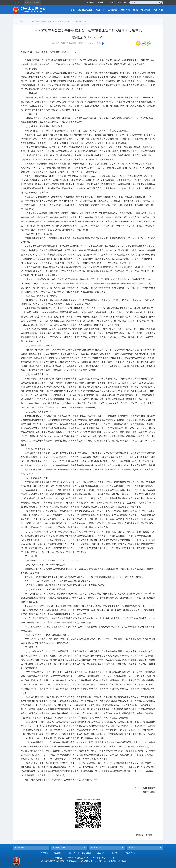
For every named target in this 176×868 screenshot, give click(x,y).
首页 (73, 10)
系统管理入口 (130, 853)
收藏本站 (58, 853)
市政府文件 (82, 22)
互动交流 (113, 10)
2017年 (61, 22)
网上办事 (100, 10)
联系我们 (101, 853)
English (19, 2)
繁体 (15, 2)
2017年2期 (71, 22)
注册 (125, 2)
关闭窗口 (149, 835)
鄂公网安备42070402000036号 (86, 858)
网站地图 (72, 853)
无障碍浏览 (101, 2)
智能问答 (90, 2)
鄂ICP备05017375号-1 (107, 858)
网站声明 (114, 853)
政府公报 (52, 22)
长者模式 (111, 2)
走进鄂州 (125, 10)
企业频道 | (36, 3)
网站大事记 (86, 853)
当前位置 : (23, 22)
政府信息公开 (85, 10)
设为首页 (44, 853)
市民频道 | (29, 3)
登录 (119, 2)
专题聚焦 (146, 10)
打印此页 (140, 835)
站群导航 (158, 10)
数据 (136, 10)
